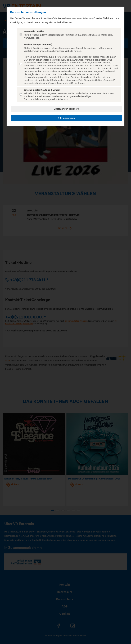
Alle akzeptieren (66, 118)
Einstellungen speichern (66, 109)
